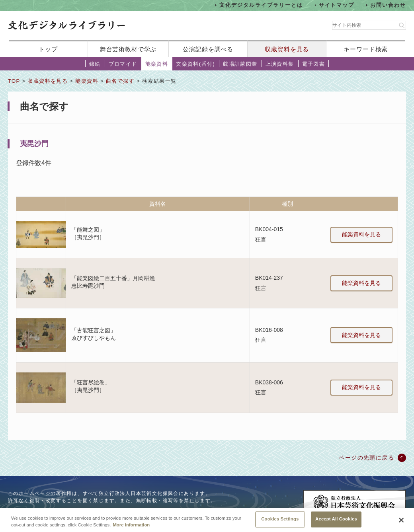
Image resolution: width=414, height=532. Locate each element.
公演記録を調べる (208, 49)
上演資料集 (280, 64)
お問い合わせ (388, 5)
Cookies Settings (280, 520)
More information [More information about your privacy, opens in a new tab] (131, 526)
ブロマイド (123, 64)
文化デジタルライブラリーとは (261, 5)
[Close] (401, 521)
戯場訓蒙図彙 (240, 64)
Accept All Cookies (336, 520)
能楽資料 (157, 64)
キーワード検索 (366, 49)
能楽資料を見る (361, 234)
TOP (14, 81)
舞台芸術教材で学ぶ (128, 49)
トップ (48, 49)
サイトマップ (337, 5)
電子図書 (314, 64)
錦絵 (95, 64)
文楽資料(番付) (195, 64)
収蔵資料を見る (287, 49)
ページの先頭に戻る (366, 458)
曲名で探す (120, 81)
